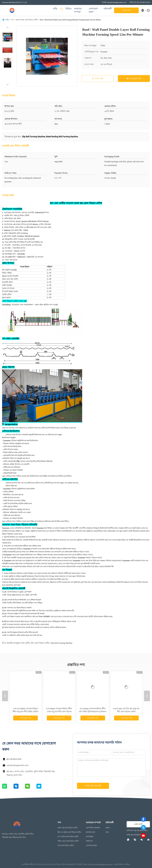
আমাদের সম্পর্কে (78, 10)
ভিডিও (69, 9)
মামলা (108, 828)
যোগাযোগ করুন (93, 10)
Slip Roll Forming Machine (61, 643)
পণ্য (61, 9)
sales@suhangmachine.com (17, 765)
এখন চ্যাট (126, 10)
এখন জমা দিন (93, 786)
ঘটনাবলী (108, 9)
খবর (107, 832)
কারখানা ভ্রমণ (91, 832)
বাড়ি (55, 9)
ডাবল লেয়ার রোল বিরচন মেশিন (27, 20)
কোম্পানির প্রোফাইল (93, 828)
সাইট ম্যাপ (89, 841)
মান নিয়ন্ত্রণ (90, 837)
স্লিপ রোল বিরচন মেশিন (40, 643)
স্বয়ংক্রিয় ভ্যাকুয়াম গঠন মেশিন (18, 643)
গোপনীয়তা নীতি (28, 864)
